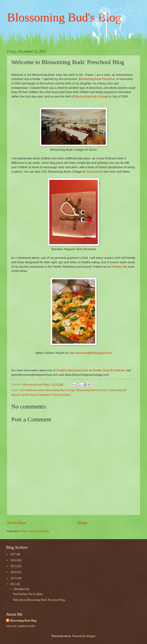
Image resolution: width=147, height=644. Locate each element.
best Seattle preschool (32, 390)
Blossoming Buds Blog (23, 621)
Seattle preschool (61, 395)
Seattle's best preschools (72, 370)
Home (82, 523)
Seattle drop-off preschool (36, 395)
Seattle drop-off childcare (109, 370)
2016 (13, 560)
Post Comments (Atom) (36, 531)
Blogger (91, 636)
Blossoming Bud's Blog (64, 17)
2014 (13, 572)
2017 (13, 554)
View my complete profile (21, 626)
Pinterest (117, 267)
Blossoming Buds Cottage (60, 390)
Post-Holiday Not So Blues (28, 594)
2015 (13, 566)
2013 (13, 578)
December (20, 589)
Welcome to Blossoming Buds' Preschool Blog (39, 600)
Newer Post (16, 523)
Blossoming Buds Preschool (92, 390)
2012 (13, 584)
